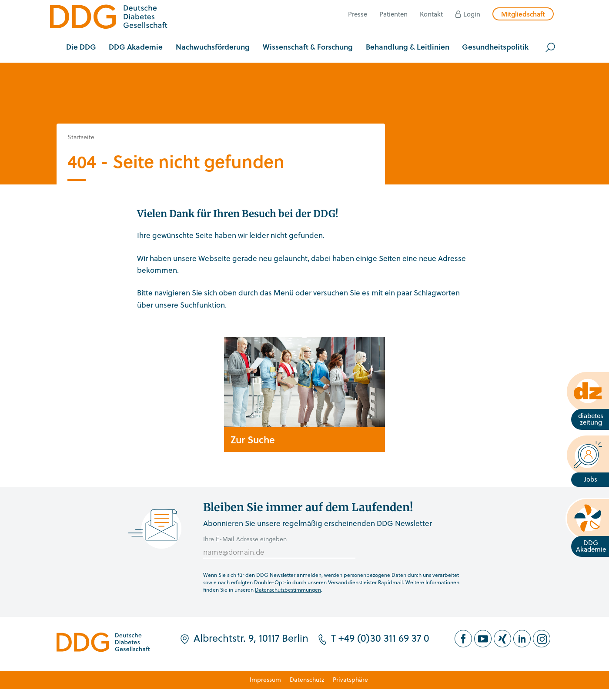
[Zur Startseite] (109, 18)
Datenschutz (307, 679)
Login (472, 14)
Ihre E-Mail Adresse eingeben (245, 539)
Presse (358, 14)
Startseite (81, 137)
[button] (81, 47)
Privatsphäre (350, 679)
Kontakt (431, 14)
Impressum (265, 679)
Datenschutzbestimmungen (288, 589)
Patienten (393, 14)
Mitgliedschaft (523, 14)
